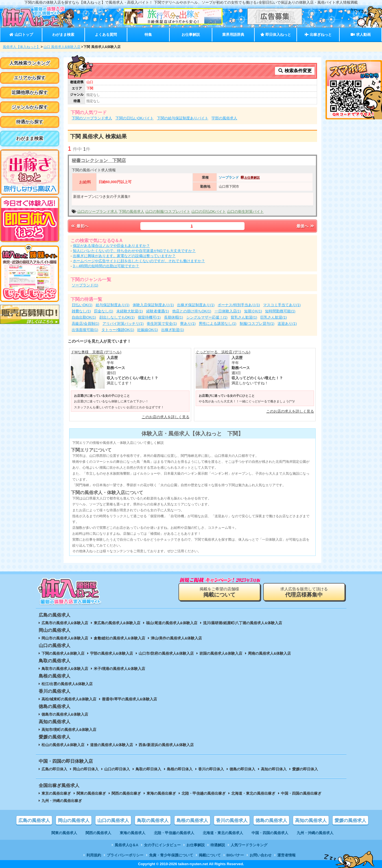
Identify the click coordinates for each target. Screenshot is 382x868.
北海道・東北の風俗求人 (223, 833)
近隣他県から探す (30, 92)
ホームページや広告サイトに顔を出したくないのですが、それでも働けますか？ (139, 261)
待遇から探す (30, 122)
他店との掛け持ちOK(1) (192, 311)
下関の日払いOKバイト (135, 118)
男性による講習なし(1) (218, 324)
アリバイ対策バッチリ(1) (123, 324)
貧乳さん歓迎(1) (244, 317)
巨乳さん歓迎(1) (274, 317)
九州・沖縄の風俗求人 (315, 833)
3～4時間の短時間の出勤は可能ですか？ (106, 266)
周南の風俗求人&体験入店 (269, 653)
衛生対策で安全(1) (162, 324)
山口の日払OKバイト (209, 211)
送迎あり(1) (287, 324)
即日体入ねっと (276, 35)
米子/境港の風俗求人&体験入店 (119, 669)
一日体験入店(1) (228, 311)
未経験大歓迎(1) (130, 311)
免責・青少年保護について (171, 855)
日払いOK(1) (82, 305)
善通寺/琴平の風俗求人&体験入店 (129, 699)
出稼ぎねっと (318, 35)
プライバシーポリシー (125, 855)
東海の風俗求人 (133, 833)
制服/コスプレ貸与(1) (257, 324)
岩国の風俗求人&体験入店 (221, 653)
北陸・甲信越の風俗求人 (174, 833)
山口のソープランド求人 (98, 211)
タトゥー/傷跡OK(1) (118, 330)
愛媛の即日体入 (305, 769)
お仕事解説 (191, 35)
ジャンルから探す (30, 107)
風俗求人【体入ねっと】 (21, 47)
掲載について (210, 855)
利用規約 (94, 855)
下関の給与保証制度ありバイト (183, 118)
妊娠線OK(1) (148, 330)
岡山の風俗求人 (74, 820)
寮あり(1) (188, 324)
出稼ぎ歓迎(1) (173, 330)
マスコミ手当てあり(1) (282, 305)
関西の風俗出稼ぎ (126, 793)
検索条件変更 (295, 71)
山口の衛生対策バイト (245, 211)
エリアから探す (30, 78)
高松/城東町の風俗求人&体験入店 (69, 699)
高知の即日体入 (274, 769)
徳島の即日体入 (242, 769)
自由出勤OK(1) (84, 317)
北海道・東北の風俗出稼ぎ (253, 793)
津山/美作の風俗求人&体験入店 (176, 638)
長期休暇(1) (174, 317)
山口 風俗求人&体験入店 (62, 47)
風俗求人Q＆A (126, 845)
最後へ (305, 226)
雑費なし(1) (81, 311)
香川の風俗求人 (232, 820)
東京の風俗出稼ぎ (56, 793)
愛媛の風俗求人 (350, 820)
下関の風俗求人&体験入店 (63, 653)
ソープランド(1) (85, 285)
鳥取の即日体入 (148, 769)
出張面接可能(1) (85, 330)
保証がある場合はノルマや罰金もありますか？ (111, 246)
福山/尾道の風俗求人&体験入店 (172, 623)
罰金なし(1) (104, 311)
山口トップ (21, 35)
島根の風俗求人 (192, 820)
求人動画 (361, 35)
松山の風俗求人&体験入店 (63, 745)
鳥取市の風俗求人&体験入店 (65, 669)
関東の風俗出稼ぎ (91, 793)
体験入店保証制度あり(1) (153, 305)
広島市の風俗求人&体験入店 (65, 623)
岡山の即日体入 (86, 769)
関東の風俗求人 (64, 833)
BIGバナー (235, 855)
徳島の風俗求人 (271, 820)
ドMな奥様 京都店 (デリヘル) (96, 352)
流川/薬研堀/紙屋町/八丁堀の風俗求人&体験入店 (243, 623)
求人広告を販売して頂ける (304, 592)
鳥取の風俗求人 (153, 820)
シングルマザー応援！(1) (207, 317)
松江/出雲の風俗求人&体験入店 (67, 684)
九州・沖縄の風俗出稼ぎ (62, 801)
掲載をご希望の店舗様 (219, 592)
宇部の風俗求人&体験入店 (112, 653)
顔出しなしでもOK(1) (117, 317)
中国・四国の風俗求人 (270, 833)
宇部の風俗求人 (224, 118)
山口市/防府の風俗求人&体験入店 (166, 653)
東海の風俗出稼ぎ (161, 793)
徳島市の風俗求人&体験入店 (65, 714)
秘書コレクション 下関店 (99, 160)
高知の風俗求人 (311, 820)
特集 (148, 35)
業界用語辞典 (233, 35)
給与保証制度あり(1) (113, 305)
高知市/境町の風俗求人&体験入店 (69, 730)
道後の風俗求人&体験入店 (112, 745)
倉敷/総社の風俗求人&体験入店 (119, 638)
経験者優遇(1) (158, 311)
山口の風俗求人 (113, 820)
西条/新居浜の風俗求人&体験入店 (166, 745)
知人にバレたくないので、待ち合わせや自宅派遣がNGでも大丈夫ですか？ (134, 251)
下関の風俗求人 (131, 211)
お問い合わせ (261, 855)
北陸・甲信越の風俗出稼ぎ (204, 793)
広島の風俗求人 (34, 820)
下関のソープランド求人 (92, 118)
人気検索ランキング (30, 63)
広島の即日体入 (54, 769)
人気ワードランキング (249, 845)
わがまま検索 (63, 35)
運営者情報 (286, 855)
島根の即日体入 (180, 769)
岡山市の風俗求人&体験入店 (65, 638)
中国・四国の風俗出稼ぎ (301, 793)
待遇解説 (218, 845)
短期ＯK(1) (253, 311)
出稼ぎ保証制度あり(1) (196, 305)
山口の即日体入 (117, 769)
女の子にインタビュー (162, 845)
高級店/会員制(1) (85, 324)
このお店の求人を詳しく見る (166, 417)
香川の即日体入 (211, 769)
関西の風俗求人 (98, 833)
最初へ (79, 226)
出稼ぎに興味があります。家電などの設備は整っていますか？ (124, 256)
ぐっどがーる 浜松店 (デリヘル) (223, 352)
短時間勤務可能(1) (280, 311)
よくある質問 (106, 35)
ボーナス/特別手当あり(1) (239, 305)
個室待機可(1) (149, 317)
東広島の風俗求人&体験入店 (117, 623)
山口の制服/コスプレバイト (168, 211)
